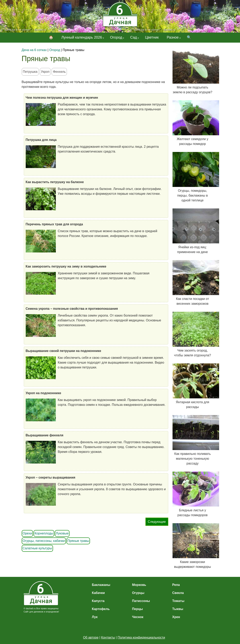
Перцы (138, 609)
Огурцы (138, 593)
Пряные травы (78, 541)
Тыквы (178, 609)
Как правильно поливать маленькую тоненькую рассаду (193, 440)
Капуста (98, 601)
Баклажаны (101, 585)
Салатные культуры (37, 548)
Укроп (45, 72)
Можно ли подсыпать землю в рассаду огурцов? (193, 71)
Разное (173, 37)
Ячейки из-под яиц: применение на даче (193, 231)
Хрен (176, 617)
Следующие (157, 522)
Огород (116, 37)
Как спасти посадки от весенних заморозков (193, 283)
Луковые (62, 533)
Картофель (101, 609)
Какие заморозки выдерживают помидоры (193, 546)
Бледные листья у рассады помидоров (193, 494)
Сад (134, 37)
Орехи (27, 533)
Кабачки (98, 593)
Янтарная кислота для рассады (193, 386)
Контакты (108, 637)
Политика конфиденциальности (141, 637)
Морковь (139, 585)
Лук (95, 617)
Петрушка (30, 72)
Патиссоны (141, 601)
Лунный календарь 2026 (82, 37)
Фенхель (59, 72)
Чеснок (138, 617)
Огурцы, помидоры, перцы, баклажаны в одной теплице (193, 177)
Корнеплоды (44, 533)
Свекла (178, 593)
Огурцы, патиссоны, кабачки (44, 541)
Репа (176, 585)
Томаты (178, 601)
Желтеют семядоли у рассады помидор (193, 123)
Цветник (152, 37)
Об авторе (91, 637)
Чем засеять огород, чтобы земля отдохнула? (193, 334)
